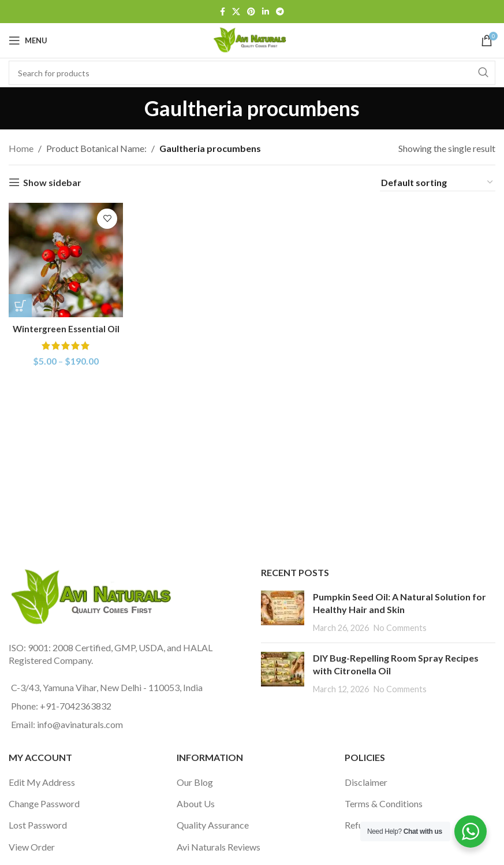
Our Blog (195, 782)
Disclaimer (366, 782)
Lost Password (38, 825)
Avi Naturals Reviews (219, 847)
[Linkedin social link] (266, 12)
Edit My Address (42, 782)
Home (21, 148)
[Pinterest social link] (251, 12)
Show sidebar (52, 182)
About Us (196, 803)
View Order (32, 847)
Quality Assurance (213, 825)
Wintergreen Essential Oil (65, 327)
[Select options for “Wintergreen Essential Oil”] (20, 305)
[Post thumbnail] (283, 612)
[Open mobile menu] (28, 40)
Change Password (44, 803)
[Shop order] (438, 183)
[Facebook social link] (223, 12)
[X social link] (236, 12)
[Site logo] (252, 39)
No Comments (400, 628)
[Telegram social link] (280, 12)
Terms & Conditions (384, 803)
